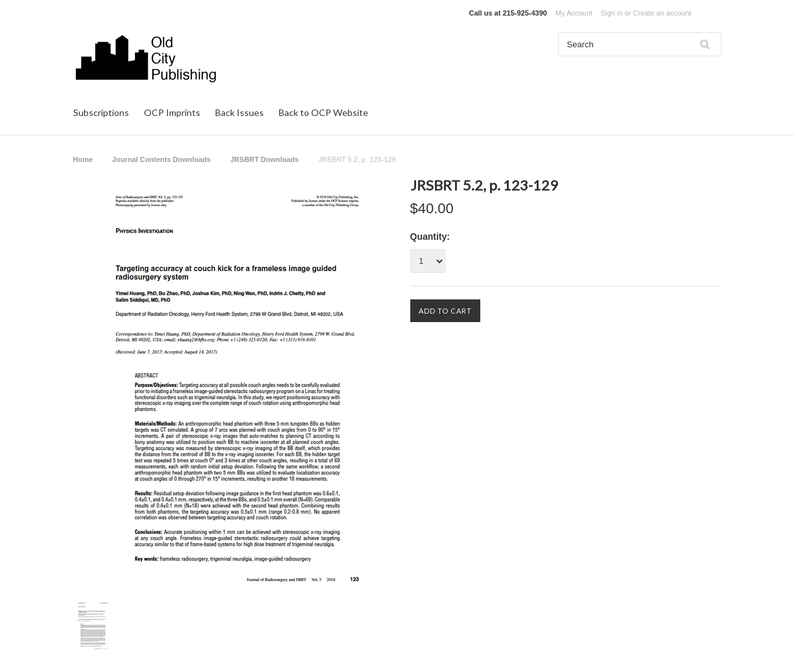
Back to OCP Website (323, 112)
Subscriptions (101, 112)
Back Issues (239, 112)
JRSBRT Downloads (264, 159)
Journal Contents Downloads (161, 159)
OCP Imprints (172, 112)
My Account (574, 13)
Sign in (612, 13)
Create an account (662, 13)
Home (83, 159)
